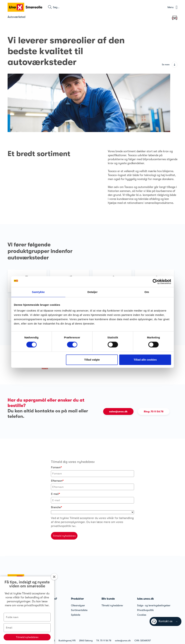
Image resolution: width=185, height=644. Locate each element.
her (47, 605)
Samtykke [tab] (38, 292)
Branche (56, 507)
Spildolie (76, 615)
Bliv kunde (108, 599)
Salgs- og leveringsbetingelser (154, 605)
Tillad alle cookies (145, 360)
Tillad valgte (92, 360)
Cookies (142, 615)
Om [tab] (147, 292)
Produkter (77, 599)
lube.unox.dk (146, 599)
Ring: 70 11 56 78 (154, 411)
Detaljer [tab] (92, 292)
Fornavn (56, 467)
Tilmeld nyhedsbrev (27, 637)
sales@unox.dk (118, 411)
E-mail (55, 494)
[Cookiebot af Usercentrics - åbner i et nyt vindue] (155, 282)
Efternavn (57, 481)
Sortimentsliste (79, 610)
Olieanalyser (78, 605)
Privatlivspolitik (145, 610)
